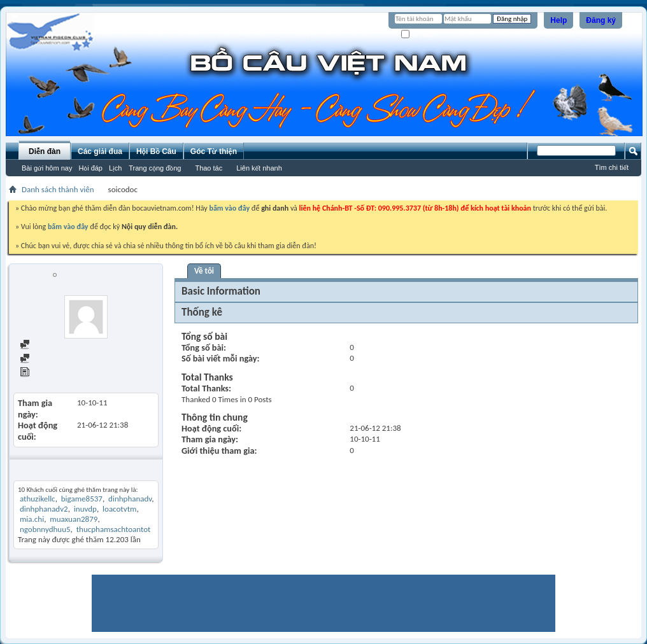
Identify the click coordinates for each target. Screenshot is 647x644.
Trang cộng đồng (155, 168)
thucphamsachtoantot (114, 529)
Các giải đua (100, 151)
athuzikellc (38, 499)
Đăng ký (601, 20)
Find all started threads (64, 359)
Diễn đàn (45, 151)
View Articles (47, 373)
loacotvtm (119, 509)
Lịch (115, 168)
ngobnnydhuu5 (45, 529)
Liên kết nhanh (259, 168)
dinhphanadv (130, 499)
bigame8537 (82, 499)
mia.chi (32, 519)
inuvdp (85, 509)
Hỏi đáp (90, 168)
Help (558, 20)
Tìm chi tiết (612, 167)
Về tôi (204, 271)
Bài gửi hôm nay (47, 168)
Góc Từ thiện (214, 151)
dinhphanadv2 (44, 509)
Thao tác (209, 168)
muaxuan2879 (74, 519)
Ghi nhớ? (419, 35)
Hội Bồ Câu (156, 151)
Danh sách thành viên (58, 189)
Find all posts (48, 345)
